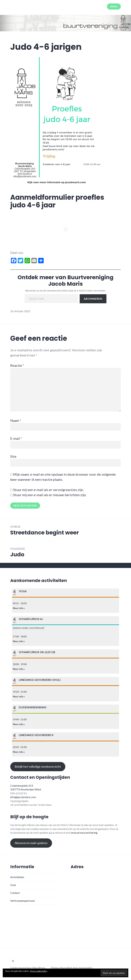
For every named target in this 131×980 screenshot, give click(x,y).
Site (13, 456)
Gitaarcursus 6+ (31, 619)
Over (13, 885)
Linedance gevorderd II (36, 735)
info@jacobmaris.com (23, 797)
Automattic (86, 968)
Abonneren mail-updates (31, 843)
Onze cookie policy (39, 971)
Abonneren (93, 299)
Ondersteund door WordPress (28, 968)
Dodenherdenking (33, 707)
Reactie (17, 365)
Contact (15, 893)
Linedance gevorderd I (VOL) (40, 680)
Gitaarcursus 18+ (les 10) (37, 652)
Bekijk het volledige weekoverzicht (38, 766)
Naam (16, 420)
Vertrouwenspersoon (23, 901)
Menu (114, 6)
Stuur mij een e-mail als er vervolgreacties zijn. (48, 490)
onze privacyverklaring (84, 833)
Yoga (23, 591)
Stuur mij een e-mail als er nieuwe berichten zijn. (50, 495)
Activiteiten (17, 877)
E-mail (16, 438)
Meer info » (19, 608)
